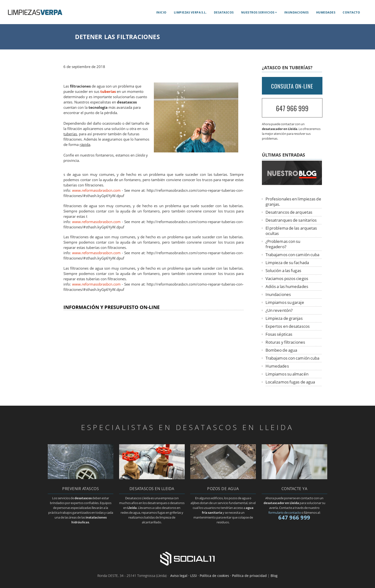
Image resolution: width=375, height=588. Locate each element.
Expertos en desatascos (288, 326)
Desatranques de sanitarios (291, 220)
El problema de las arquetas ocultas (291, 231)
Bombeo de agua (281, 350)
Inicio (161, 12)
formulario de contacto (285, 513)
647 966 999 (292, 108)
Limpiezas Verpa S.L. (190, 12)
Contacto (351, 12)
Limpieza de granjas (284, 318)
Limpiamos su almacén (287, 374)
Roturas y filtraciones (285, 342)
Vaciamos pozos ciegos (287, 278)
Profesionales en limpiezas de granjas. (293, 202)
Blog (274, 576)
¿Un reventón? (279, 310)
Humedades (326, 12)
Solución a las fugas (283, 270)
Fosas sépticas (279, 334)
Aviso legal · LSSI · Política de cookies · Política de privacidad (218, 576)
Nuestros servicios (258, 12)
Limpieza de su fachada (287, 263)
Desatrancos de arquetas (289, 212)
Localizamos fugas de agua (290, 382)
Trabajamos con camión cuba (293, 255)
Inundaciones (297, 12)
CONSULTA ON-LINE (292, 86)
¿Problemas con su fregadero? (283, 244)
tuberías (108, 92)
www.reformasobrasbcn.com (96, 190)
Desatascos (224, 12)
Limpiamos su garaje (285, 302)
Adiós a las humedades (287, 286)
